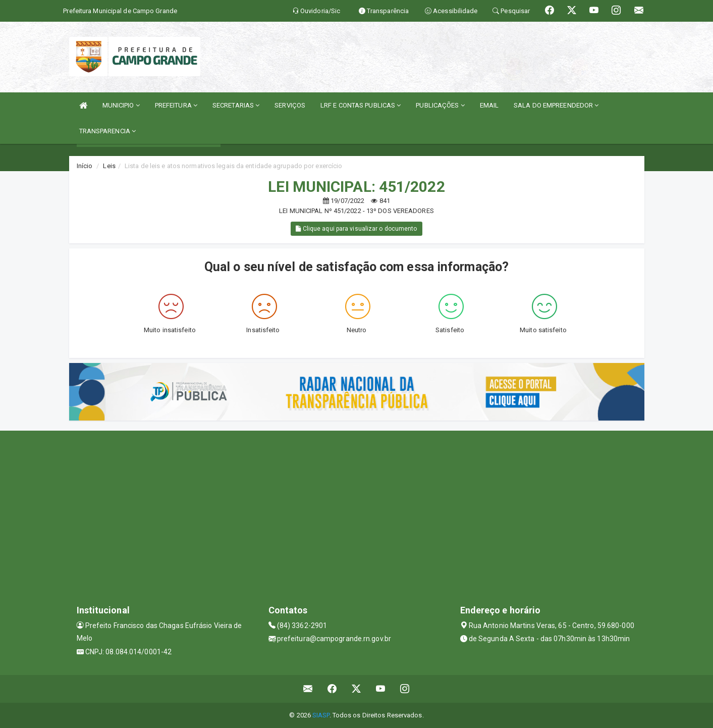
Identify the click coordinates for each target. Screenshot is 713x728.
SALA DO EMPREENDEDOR (556, 105)
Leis (109, 166)
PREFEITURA (176, 105)
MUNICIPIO (121, 105)
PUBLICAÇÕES (440, 105)
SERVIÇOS (290, 105)
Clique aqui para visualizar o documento (356, 229)
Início (85, 166)
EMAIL (489, 105)
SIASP (321, 715)
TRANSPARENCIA (108, 131)
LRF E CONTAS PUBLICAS (361, 105)
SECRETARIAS (236, 105)
